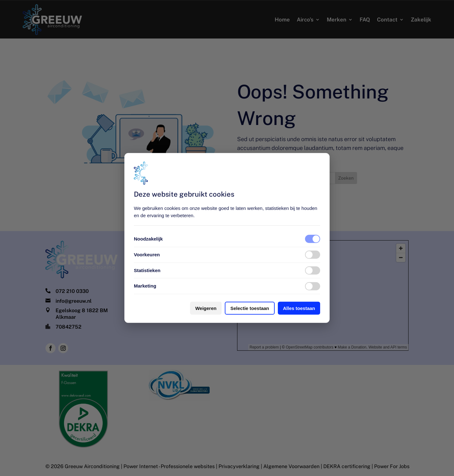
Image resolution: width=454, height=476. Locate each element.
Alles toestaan (299, 308)
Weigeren (206, 308)
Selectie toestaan (250, 308)
